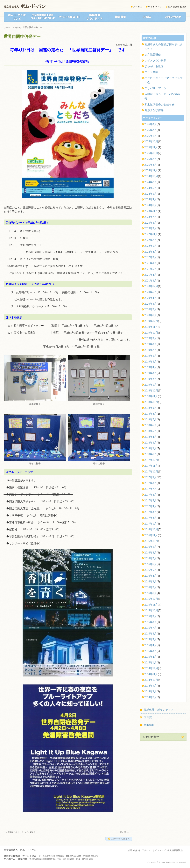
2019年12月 (151, 321)
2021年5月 (151, 269)
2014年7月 (151, 697)
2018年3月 (151, 443)
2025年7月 (151, 159)
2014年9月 (151, 686)
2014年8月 (151, 692)
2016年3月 (151, 582)
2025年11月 (151, 147)
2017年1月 (151, 524)
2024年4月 (151, 199)
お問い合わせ (134, 850)
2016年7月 (151, 558)
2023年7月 (151, 217)
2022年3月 (151, 257)
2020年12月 (151, 286)
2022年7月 (151, 240)
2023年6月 (151, 223)
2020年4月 (151, 298)
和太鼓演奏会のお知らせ (159, 105)
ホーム (7, 27)
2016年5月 (151, 570)
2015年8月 (151, 622)
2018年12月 (151, 391)
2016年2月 (151, 587)
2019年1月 (151, 385)
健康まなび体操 (154, 110)
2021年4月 (151, 275)
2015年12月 (151, 599)
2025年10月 (151, 153)
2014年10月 (151, 680)
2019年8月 (151, 344)
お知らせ (17, 27)
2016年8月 (151, 553)
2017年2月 (151, 518)
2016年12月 (151, 529)
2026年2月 (151, 130)
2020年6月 (151, 292)
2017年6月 (151, 495)
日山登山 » (125, 832)
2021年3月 (151, 281)
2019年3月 (151, 373)
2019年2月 (151, 379)
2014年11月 (151, 674)
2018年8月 (151, 414)
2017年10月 (151, 472)
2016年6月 (151, 564)
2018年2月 (151, 448)
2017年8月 (151, 483)
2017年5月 (151, 501)
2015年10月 (151, 610)
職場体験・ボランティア (159, 710)
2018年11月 (151, 396)
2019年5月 (151, 362)
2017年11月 (151, 466)
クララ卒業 (151, 72)
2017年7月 (151, 489)
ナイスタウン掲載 (155, 61)
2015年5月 (151, 639)
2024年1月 (151, 205)
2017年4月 (151, 506)
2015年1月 (151, 663)
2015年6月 (151, 634)
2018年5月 (151, 431)
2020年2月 (151, 309)
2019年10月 (151, 333)
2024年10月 (151, 176)
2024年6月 (151, 188)
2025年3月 (151, 165)
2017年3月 (151, 512)
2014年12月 (151, 668)
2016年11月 (151, 535)
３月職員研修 (153, 55)
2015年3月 (151, 651)
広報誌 (148, 717)
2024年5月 (151, 194)
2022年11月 (151, 234)
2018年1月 (151, 454)
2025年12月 (151, 142)
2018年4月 (151, 437)
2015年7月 (151, 628)
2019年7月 (151, 350)
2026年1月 (151, 136)
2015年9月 (151, 616)
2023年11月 (151, 211)
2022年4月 (151, 252)
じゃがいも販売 (154, 66)
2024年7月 (151, 182)
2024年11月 (151, 170)
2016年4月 (151, 576)
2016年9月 (151, 547)
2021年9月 (151, 263)
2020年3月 (151, 304)
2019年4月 (151, 367)
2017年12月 (151, 460)
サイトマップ (159, 850)
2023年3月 (151, 228)
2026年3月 (151, 124)
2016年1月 (151, 593)
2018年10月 (151, 402)
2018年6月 (151, 425)
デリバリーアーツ (155, 88)
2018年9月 (151, 408)
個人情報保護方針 (176, 850)
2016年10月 (151, 541)
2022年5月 (151, 246)
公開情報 (149, 725)
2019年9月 (151, 338)
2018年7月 (151, 420)
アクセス (146, 850)
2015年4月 (151, 645)
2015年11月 (151, 605)
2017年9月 (151, 477)
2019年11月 (151, 327)
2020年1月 (151, 315)
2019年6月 (151, 356)
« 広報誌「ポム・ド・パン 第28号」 (22, 832)
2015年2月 (151, 657)
